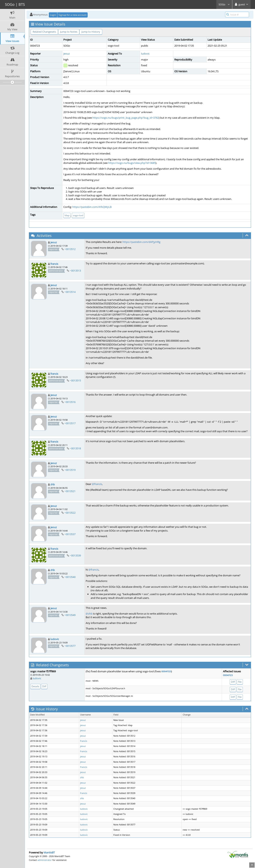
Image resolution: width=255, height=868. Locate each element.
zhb (53, 484)
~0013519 (70, 470)
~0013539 (75, 555)
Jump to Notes (69, 32)
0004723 (166, 671)
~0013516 (70, 402)
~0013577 (70, 646)
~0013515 (75, 380)
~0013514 (70, 292)
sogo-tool (78, 215)
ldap (67, 215)
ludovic (145, 54)
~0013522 (70, 513)
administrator (45, 860)
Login (53, 15)
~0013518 (75, 448)
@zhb (89, 614)
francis (54, 264)
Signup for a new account (73, 15)
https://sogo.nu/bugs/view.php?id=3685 (132, 163)
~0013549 (70, 615)
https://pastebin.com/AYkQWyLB (92, 207)
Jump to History (91, 32)
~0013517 (70, 423)
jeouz (67, 54)
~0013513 (75, 271)
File (240, 682)
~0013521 (70, 491)
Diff (44, 686)
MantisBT (49, 852)
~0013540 (70, 577)
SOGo (224, 4)
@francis (97, 484)
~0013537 (70, 534)
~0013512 (70, 249)
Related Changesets (44, 32)
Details (35, 686)
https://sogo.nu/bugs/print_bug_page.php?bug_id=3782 (126, 118)
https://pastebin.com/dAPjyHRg (141, 242)
